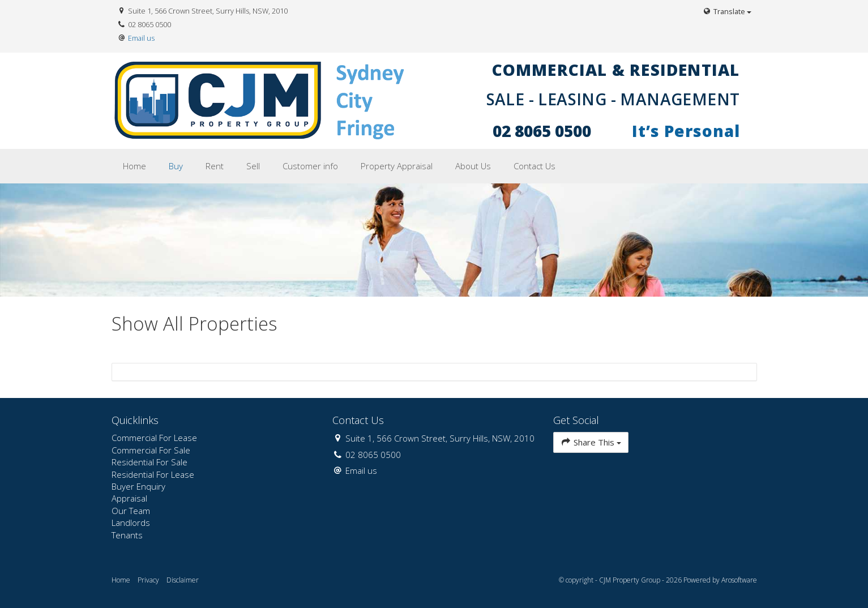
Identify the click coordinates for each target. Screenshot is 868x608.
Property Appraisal (397, 166)
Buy (176, 166)
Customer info (310, 166)
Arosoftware (739, 580)
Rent (215, 166)
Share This (591, 442)
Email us (141, 38)
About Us (473, 166)
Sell (253, 166)
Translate (726, 11)
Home (134, 166)
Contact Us (535, 166)
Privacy (148, 580)
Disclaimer (183, 580)
